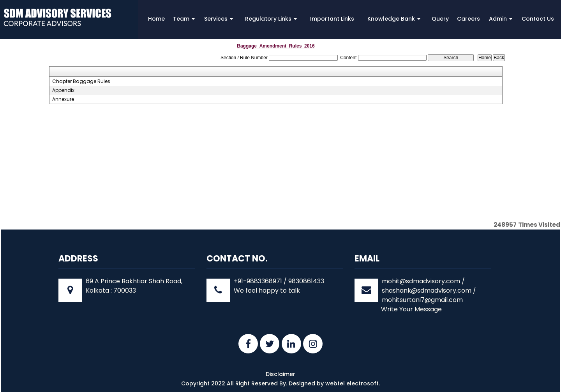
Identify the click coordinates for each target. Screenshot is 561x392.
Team (184, 19)
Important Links (332, 19)
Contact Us (538, 19)
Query (440, 19)
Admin (501, 19)
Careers (468, 19)
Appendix (63, 90)
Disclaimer (280, 374)
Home (156, 19)
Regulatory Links (271, 19)
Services (219, 19)
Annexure (63, 99)
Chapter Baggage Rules (81, 81)
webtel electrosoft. (353, 383)
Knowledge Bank (394, 19)
